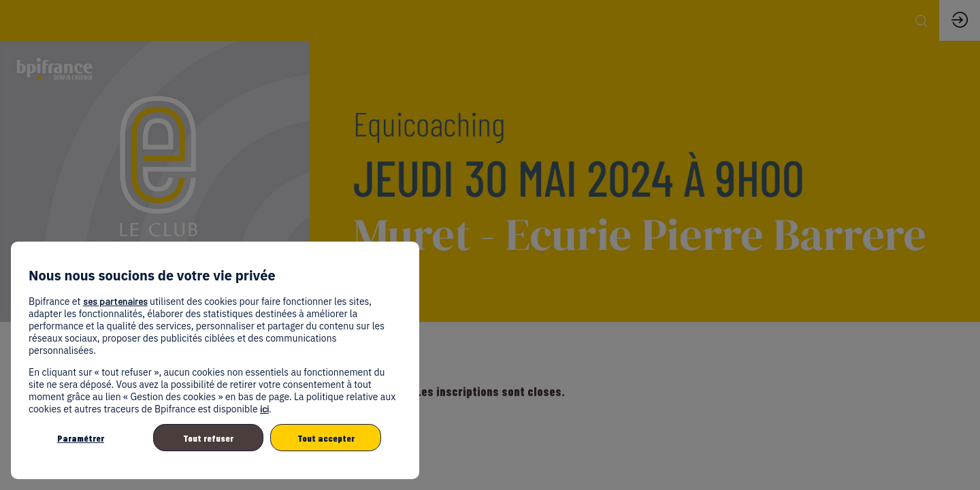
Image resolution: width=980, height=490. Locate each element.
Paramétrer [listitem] (81, 438)
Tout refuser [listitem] (208, 438)
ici (264, 409)
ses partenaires (115, 301)
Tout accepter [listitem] (326, 438)
